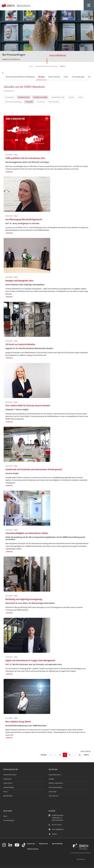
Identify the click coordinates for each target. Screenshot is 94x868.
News (5, 816)
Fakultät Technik (24, 97)
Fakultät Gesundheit (40, 97)
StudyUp (51, 779)
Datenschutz (44, 844)
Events (81, 97)
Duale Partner (8, 783)
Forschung (41, 102)
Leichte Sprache (33, 849)
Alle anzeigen (10, 97)
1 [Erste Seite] (50, 755)
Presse (56, 77)
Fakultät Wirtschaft (58, 97)
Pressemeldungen (68, 77)
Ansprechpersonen (84, 77)
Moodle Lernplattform (56, 783)
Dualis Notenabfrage (55, 787)
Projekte (71, 97)
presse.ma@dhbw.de (58, 55)
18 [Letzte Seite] (80, 755)
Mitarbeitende (8, 796)
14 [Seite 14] (60, 755)
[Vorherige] (43, 755)
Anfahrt (54, 834)
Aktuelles (31, 77)
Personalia (29, 102)
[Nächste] (86, 755)
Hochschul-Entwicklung (13, 102)
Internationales (54, 102)
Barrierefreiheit (57, 844)
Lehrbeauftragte (9, 787)
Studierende (7, 779)
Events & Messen (44, 77)
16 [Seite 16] (70, 755)
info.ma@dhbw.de (58, 829)
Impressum (31, 844)
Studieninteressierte (10, 775)
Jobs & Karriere (54, 796)
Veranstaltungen (9, 820)
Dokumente (53, 792)
